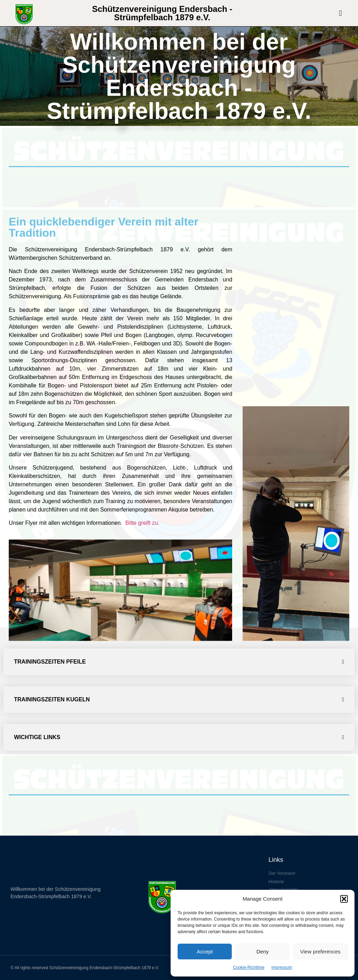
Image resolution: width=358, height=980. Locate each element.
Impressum (282, 967)
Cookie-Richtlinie (249, 967)
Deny (262, 952)
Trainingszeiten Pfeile (50, 662)
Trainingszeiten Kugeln (52, 699)
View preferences (321, 952)
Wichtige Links (37, 737)
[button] (344, 899)
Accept (205, 952)
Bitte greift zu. (143, 523)
